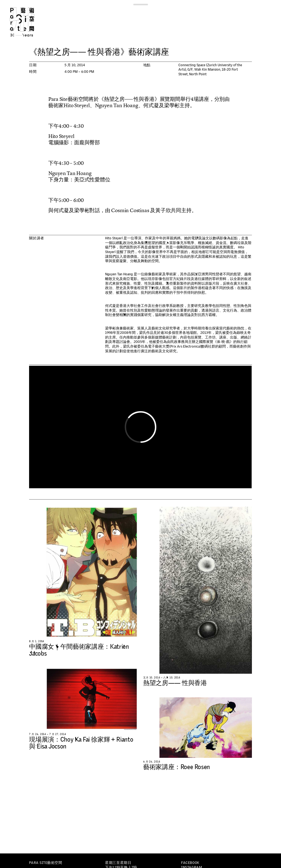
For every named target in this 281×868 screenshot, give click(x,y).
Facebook (190, 863)
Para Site (29, 22)
